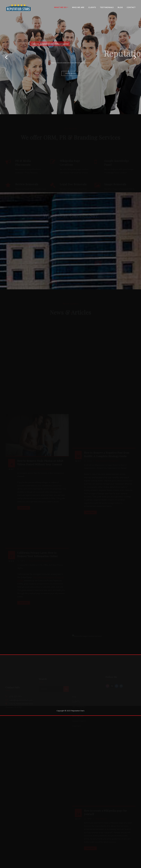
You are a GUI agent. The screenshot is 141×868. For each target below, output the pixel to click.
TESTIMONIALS (107, 7)
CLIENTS (92, 7)
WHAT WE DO (61, 7)
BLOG (120, 7)
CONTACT (131, 7)
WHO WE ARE (78, 7)
